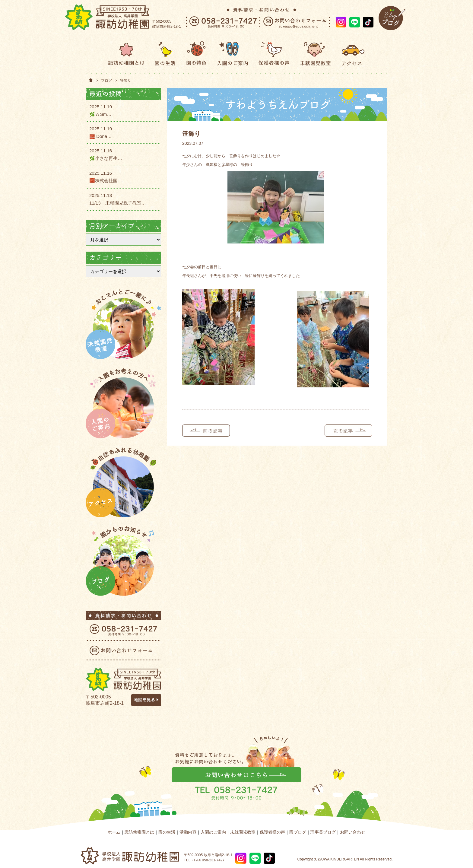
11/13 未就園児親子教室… (118, 203)
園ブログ (298, 832)
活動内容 (188, 832)
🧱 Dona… (100, 136)
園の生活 (167, 832)
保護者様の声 (272, 832)
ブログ (106, 81)
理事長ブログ (323, 832)
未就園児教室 (243, 832)
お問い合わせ (353, 832)
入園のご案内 (213, 832)
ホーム (114, 832)
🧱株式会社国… (106, 181)
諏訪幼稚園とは (139, 832)
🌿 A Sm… (100, 114)
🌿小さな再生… (106, 158)
